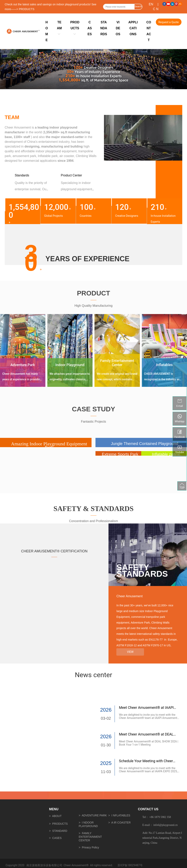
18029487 (134, 865)
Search (138, 7)
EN (151, 4)
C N (156, 9)
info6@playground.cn (165, 825)
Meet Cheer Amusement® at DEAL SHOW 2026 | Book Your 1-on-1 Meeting (149, 743)
